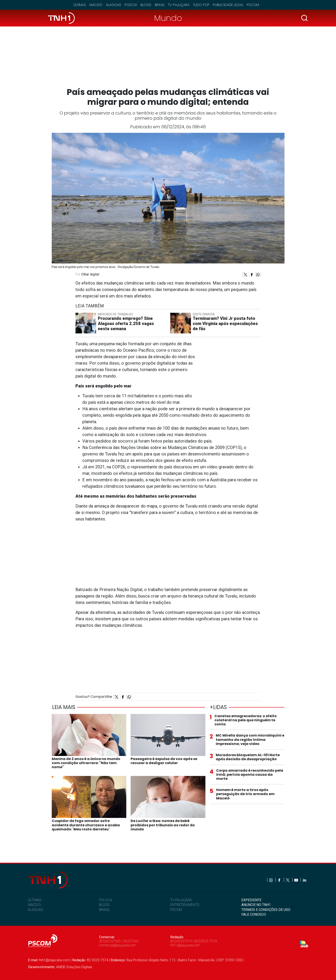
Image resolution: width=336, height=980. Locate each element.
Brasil (160, 5)
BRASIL (105, 910)
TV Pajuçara (179, 5)
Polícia (131, 5)
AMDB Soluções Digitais (74, 967)
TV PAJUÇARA (181, 900)
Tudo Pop (201, 5)
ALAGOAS (35, 910)
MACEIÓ (34, 905)
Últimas (80, 5)
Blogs (146, 5)
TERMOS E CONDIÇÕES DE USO (266, 910)
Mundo (168, 18)
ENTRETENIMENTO (185, 905)
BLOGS (104, 905)
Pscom (253, 5)
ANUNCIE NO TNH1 (256, 905)
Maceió (96, 5)
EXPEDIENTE (251, 900)
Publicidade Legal (228, 5)
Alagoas (113, 5)
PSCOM (176, 910)
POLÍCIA (106, 900)
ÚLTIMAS (35, 900)
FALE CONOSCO (254, 914)
